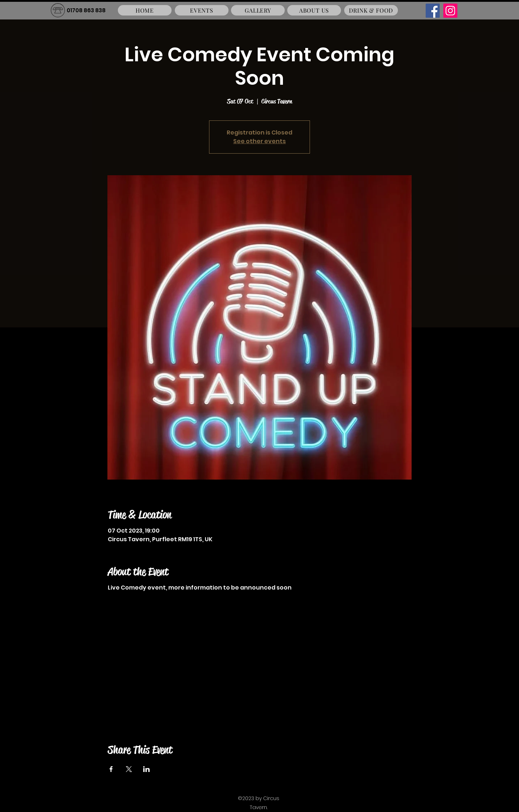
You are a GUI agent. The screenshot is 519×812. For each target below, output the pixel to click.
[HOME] (145, 10)
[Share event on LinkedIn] (147, 769)
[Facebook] (433, 11)
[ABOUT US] (314, 10)
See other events (259, 141)
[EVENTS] (202, 10)
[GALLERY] (258, 10)
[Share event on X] (129, 769)
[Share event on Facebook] (111, 769)
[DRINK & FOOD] (371, 10)
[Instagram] (450, 11)
